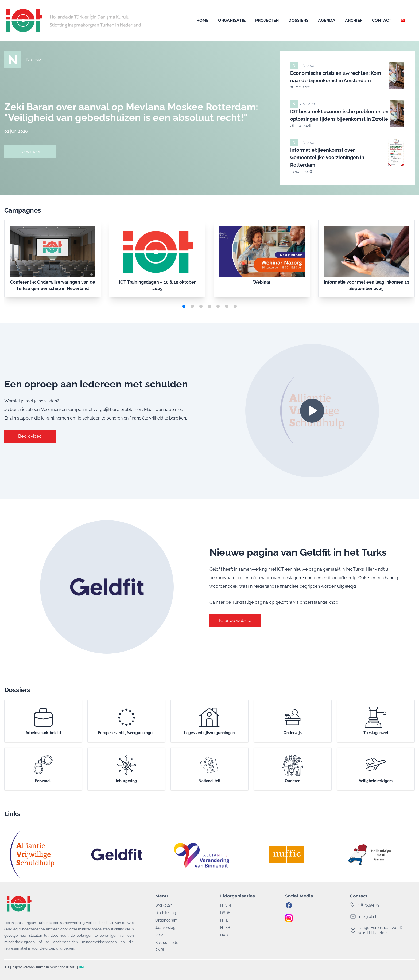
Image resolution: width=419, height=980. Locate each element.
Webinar (262, 282)
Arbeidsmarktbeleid (43, 721)
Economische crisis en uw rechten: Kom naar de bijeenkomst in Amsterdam (336, 77)
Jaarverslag (165, 928)
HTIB (224, 920)
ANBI (160, 950)
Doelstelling (166, 913)
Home (202, 20)
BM (81, 967)
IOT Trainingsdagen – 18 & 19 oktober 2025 (157, 285)
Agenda (327, 20)
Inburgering (126, 769)
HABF (225, 935)
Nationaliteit (210, 769)
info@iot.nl (367, 916)
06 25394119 (369, 905)
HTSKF (226, 905)
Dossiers (298, 20)
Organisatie (232, 20)
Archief (354, 20)
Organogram (166, 920)
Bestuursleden (168, 943)
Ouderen (293, 769)
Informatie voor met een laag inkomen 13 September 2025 (366, 285)
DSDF (225, 913)
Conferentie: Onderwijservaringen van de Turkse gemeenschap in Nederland (53, 285)
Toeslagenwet (376, 721)
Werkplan (164, 905)
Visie (159, 935)
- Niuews (33, 60)
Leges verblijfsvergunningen (209, 721)
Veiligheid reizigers (376, 769)
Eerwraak (43, 769)
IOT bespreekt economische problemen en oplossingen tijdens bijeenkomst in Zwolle (339, 115)
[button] (184, 306)
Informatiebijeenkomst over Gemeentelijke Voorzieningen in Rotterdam (327, 157)
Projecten (267, 20)
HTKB (225, 928)
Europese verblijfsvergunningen (126, 721)
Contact (382, 20)
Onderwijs (293, 721)
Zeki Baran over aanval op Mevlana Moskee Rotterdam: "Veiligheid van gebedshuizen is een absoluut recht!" (131, 112)
